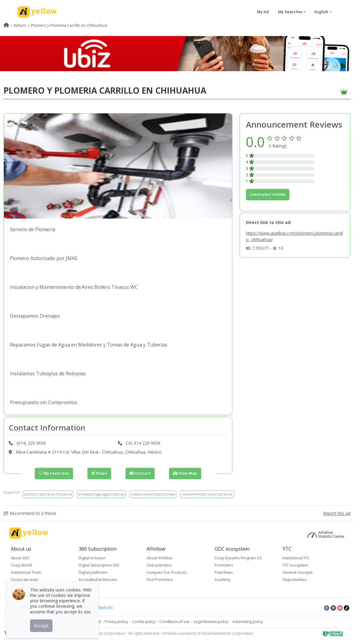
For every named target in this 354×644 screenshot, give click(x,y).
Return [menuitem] (20, 25)
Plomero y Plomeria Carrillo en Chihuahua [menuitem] (69, 25)
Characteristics (159, 565)
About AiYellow (159, 558)
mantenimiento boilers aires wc (207, 494)
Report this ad (337, 513)
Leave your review (268, 194)
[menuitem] (6, 25)
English (322, 12)
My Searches (290, 12)
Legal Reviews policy (211, 622)
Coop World (21, 565)
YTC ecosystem (295, 565)
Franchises (224, 572)
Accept (41, 626)
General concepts (298, 572)
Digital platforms (93, 572)
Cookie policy (144, 622)
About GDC (20, 558)
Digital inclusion (92, 558)
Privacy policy (116, 622)
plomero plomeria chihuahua (48, 494)
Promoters (224, 565)
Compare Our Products (166, 572)
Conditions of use (174, 622)
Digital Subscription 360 (99, 565)
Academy (223, 580)
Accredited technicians (98, 580)
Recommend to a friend (30, 513)
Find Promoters (160, 580)
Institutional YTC (296, 558)
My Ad (263, 12)
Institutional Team (26, 572)
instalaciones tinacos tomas (153, 494)
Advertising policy (248, 622)
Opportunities (295, 580)
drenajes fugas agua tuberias (101, 494)
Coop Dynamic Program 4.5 (238, 558)
